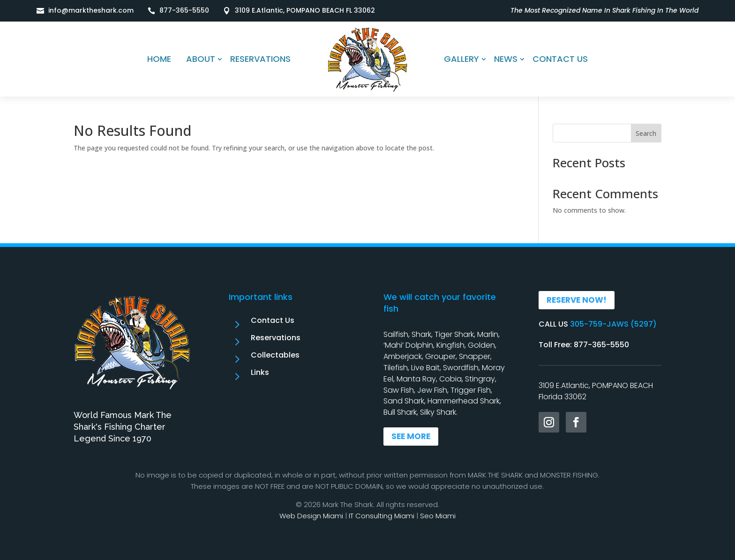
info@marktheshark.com (91, 10)
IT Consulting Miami (382, 516)
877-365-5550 (184, 10)
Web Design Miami (311, 516)
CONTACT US (560, 59)
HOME (159, 59)
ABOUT (201, 59)
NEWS (506, 59)
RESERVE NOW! (577, 300)
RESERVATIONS (260, 59)
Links (260, 372)
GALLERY (461, 59)
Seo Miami (438, 516)
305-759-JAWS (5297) (613, 324)
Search (646, 133)
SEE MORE (411, 436)
